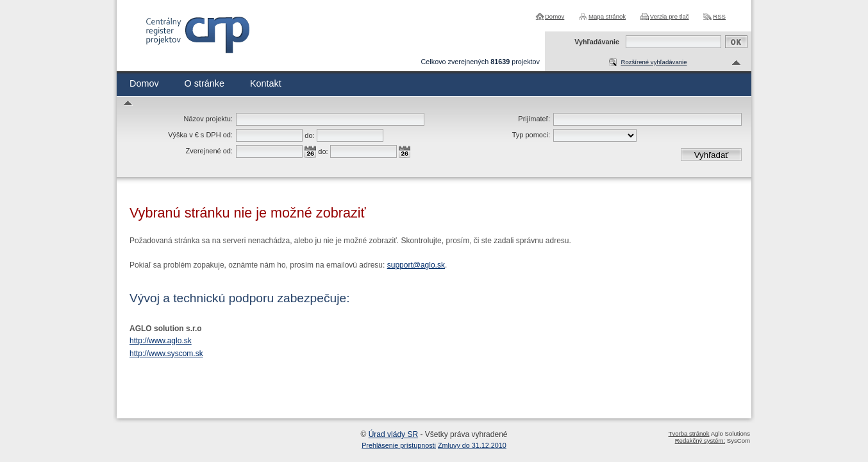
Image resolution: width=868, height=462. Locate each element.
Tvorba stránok (689, 433)
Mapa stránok (607, 16)
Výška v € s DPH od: (200, 135)
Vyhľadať (712, 155)
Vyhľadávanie (597, 42)
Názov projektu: (208, 119)
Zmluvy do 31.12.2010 (472, 445)
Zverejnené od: (209, 151)
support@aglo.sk (416, 265)
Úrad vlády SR (393, 434)
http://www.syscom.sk (166, 354)
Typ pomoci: (531, 135)
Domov (555, 16)
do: (309, 135)
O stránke (204, 83)
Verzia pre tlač (670, 16)
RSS (719, 16)
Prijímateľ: (534, 119)
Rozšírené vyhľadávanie (654, 62)
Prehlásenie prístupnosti (399, 445)
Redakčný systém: (700, 441)
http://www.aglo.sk (161, 341)
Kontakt (266, 83)
